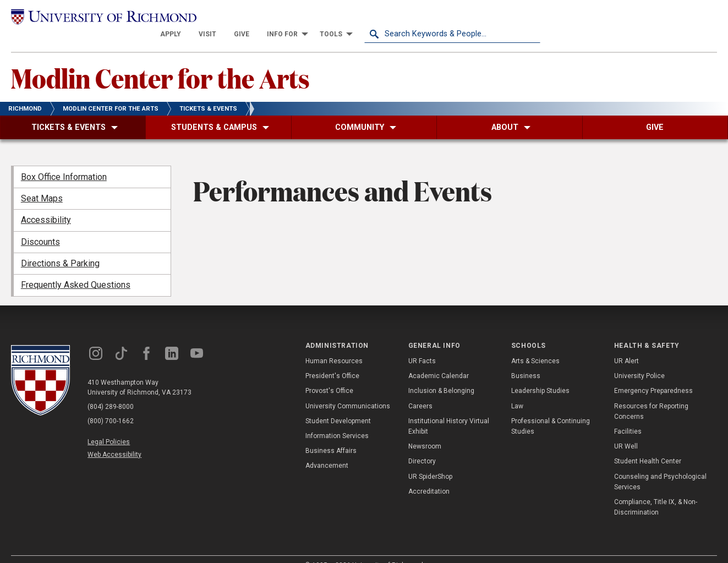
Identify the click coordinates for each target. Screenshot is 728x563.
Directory (422, 445)
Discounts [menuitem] (40, 225)
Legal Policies (109, 425)
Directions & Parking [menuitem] (60, 247)
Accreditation (429, 475)
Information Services (337, 419)
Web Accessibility (114, 438)
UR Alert (626, 345)
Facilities (628, 415)
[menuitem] (347, 18)
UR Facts (422, 345)
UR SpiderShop (430, 460)
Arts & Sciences (535, 345)
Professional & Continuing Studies (551, 410)
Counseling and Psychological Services (660, 465)
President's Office (332, 360)
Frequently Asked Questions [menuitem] (76, 269)
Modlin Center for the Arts (160, 61)
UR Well (626, 430)
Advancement (327, 450)
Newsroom (425, 430)
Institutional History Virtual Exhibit (449, 410)
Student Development (338, 405)
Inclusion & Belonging (441, 375)
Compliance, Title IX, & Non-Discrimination (656, 491)
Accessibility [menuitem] (46, 204)
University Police (639, 360)
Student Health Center (648, 445)
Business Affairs (331, 434)
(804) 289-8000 (111, 390)
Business (526, 360)
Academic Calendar (439, 360)
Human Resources (334, 345)
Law (517, 390)
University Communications (348, 390)
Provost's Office (329, 375)
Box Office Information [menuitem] (64, 160)
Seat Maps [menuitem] (42, 182)
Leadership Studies (540, 375)
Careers (420, 390)
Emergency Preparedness (653, 375)
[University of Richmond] (99, 18)
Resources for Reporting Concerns (651, 395)
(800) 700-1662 (111, 405)
